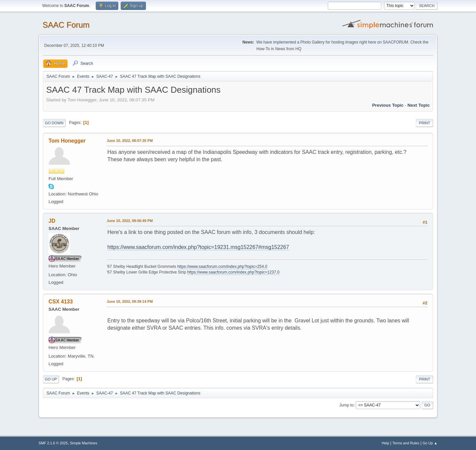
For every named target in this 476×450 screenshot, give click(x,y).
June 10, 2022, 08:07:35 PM (130, 141)
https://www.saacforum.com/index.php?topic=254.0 (222, 267)
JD (52, 221)
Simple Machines (83, 443)
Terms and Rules (406, 443)
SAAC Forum (66, 25)
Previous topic (388, 105)
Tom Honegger (67, 141)
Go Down (54, 123)
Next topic (419, 105)
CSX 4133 (61, 302)
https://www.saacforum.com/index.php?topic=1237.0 (233, 272)
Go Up (51, 379)
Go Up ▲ (430, 443)
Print (424, 123)
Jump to (347, 405)
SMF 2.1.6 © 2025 (53, 443)
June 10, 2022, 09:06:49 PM (130, 221)
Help (386, 443)
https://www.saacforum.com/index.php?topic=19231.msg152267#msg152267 (198, 247)
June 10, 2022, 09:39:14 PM (130, 301)
